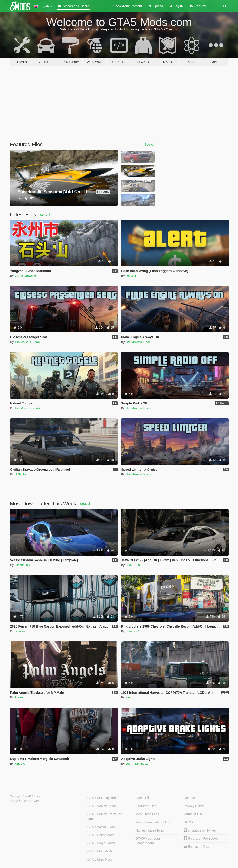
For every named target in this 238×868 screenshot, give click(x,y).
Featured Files (146, 806)
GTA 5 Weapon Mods (103, 827)
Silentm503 (22, 565)
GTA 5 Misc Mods (100, 859)
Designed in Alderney (25, 796)
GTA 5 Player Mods (101, 843)
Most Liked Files (147, 814)
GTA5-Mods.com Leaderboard (148, 841)
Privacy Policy (194, 806)
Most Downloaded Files (152, 822)
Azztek (19, 697)
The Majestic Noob (27, 342)
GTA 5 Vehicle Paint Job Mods (105, 816)
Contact (189, 798)
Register (198, 6)
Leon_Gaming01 (137, 764)
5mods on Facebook (201, 838)
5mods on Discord (199, 847)
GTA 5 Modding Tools (103, 798)
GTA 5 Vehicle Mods (102, 806)
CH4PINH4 (133, 565)
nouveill (131, 276)
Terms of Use (193, 814)
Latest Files (144, 798)
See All (149, 145)
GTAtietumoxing (25, 276)
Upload (156, 6)
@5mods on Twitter (200, 830)
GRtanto (20, 474)
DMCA (188, 822)
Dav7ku (20, 631)
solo (128, 697)
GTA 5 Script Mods (101, 835)
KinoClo (20, 764)
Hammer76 (133, 631)
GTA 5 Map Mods (100, 851)
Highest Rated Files (150, 830)
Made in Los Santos (24, 801)
